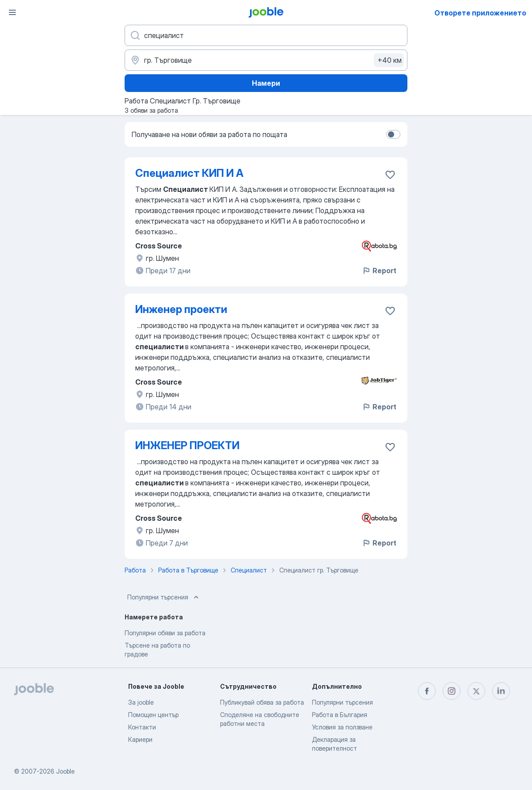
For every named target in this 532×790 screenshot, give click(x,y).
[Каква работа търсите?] (266, 35)
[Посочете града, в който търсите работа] (266, 60)
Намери (266, 83)
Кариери (140, 739)
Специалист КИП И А (189, 173)
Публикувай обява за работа (262, 702)
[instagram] (452, 691)
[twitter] (476, 691)
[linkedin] (501, 691)
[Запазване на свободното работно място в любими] (390, 175)
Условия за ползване (342, 727)
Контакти (142, 727)
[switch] (393, 134)
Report (379, 271)
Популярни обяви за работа (165, 633)
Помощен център (153, 715)
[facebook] (427, 691)
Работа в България (340, 715)
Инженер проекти (181, 309)
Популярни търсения (164, 597)
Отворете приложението (480, 13)
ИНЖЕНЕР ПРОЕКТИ (187, 445)
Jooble (65, 771)
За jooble (141, 702)
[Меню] (12, 12)
